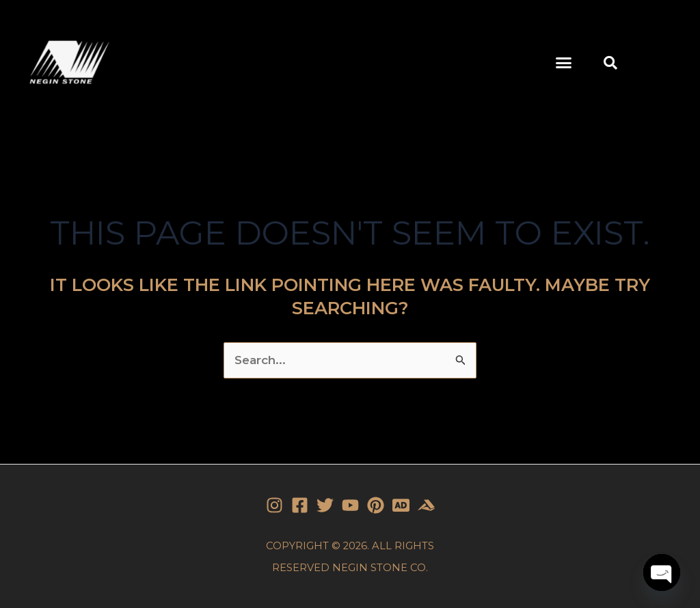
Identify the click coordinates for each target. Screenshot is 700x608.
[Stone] (401, 505)
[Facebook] (300, 505)
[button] (564, 63)
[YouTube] (350, 505)
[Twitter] (325, 505)
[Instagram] (274, 505)
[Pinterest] (376, 505)
